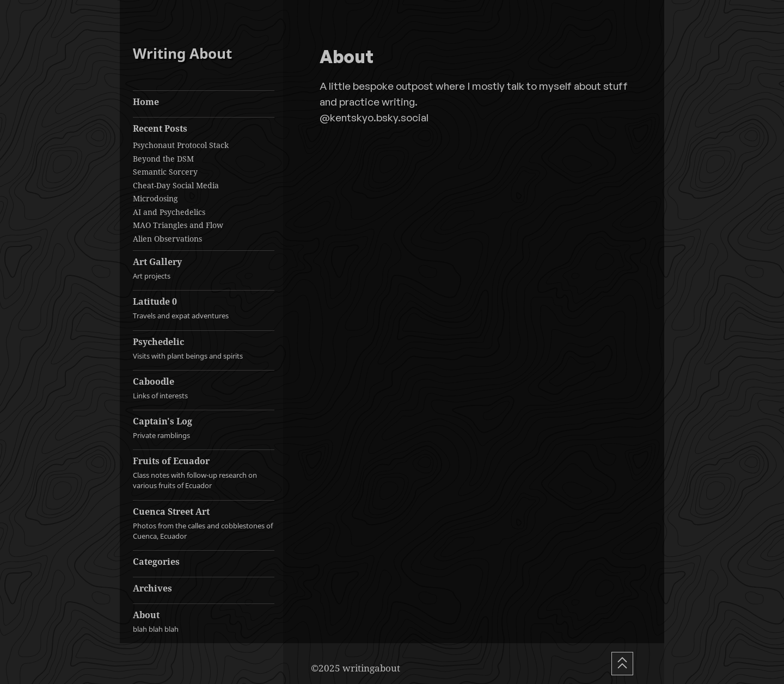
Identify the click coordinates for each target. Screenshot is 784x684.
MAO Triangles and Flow (178, 225)
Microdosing (155, 198)
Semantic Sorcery (165, 172)
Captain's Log (204, 428)
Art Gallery (204, 269)
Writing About (182, 54)
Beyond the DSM (163, 159)
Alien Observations (167, 239)
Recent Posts (160, 128)
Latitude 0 (204, 308)
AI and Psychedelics (169, 212)
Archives (152, 588)
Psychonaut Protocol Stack (181, 145)
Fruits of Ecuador (204, 473)
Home (146, 102)
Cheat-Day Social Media (176, 185)
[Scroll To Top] (622, 664)
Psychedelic (204, 349)
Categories (156, 562)
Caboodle (204, 388)
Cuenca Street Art (204, 523)
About (204, 622)
